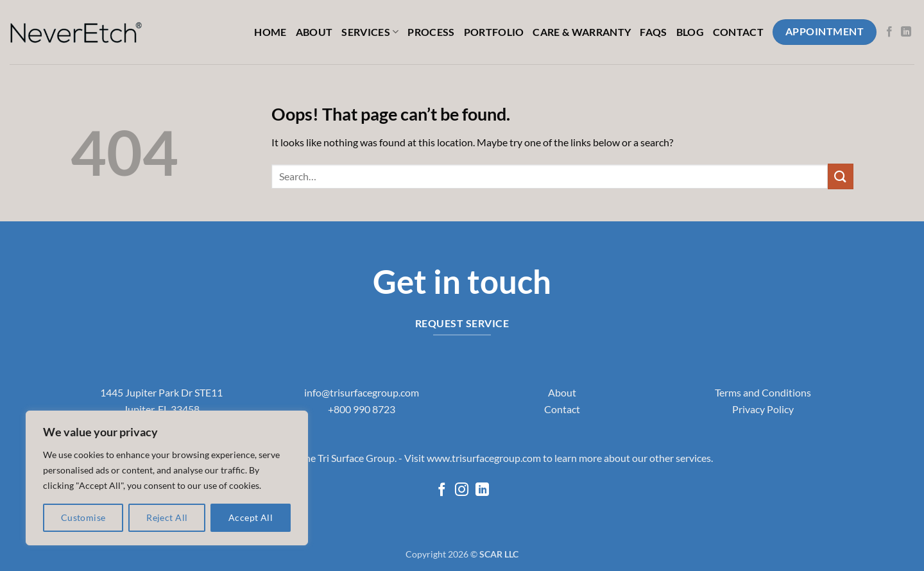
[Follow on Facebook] (889, 32)
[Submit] (841, 176)
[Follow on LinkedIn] (906, 32)
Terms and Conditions (763, 392)
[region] (167, 478)
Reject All (167, 517)
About (314, 32)
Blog (690, 32)
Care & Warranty (582, 32)
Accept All (251, 517)
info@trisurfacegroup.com (362, 392)
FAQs (653, 32)
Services (370, 32)
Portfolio (494, 32)
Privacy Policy (763, 409)
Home (270, 32)
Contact (738, 32)
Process (431, 32)
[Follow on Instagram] (462, 490)
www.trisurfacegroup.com (484, 458)
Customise (83, 517)
